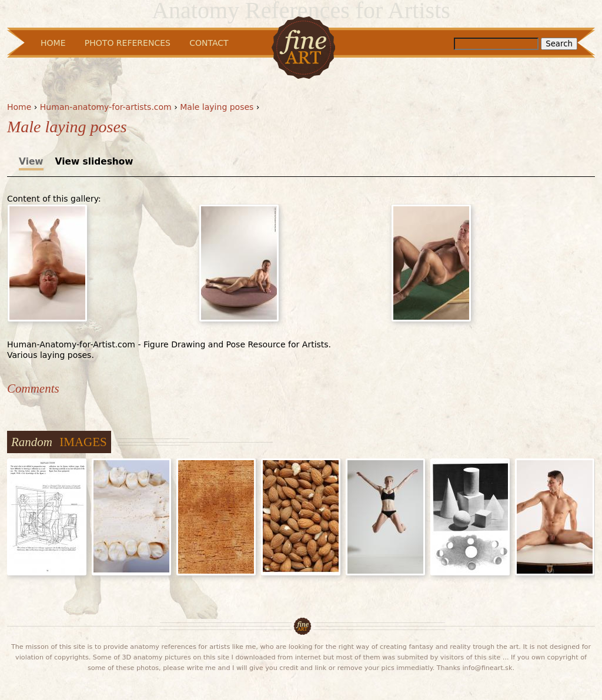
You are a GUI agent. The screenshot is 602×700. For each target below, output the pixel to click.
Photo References (128, 43)
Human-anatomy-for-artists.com (106, 107)
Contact (209, 43)
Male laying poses (217, 107)
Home (19, 107)
